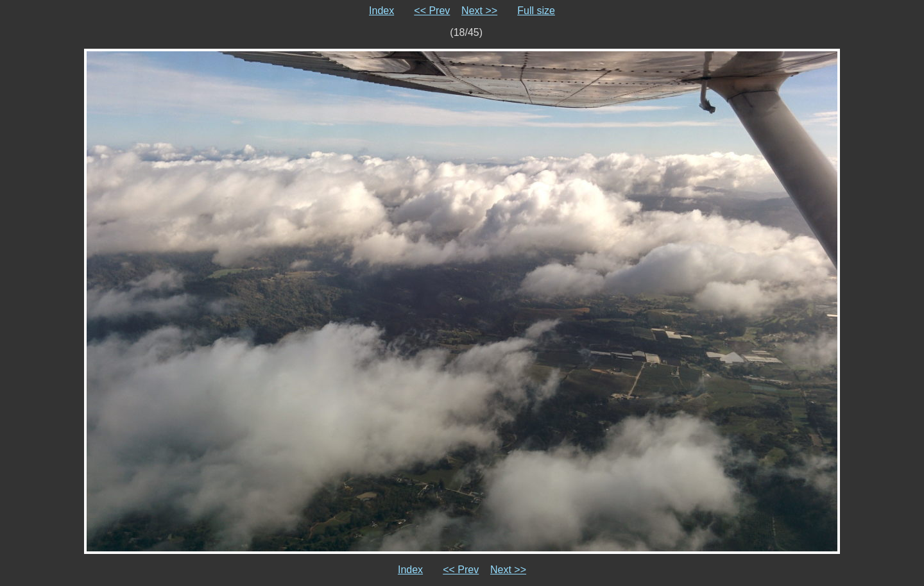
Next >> (479, 11)
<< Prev (432, 11)
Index (381, 11)
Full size (536, 11)
